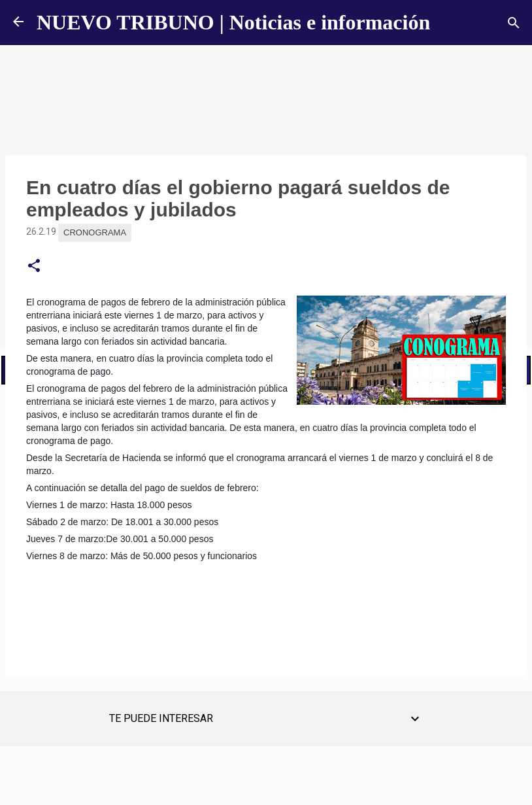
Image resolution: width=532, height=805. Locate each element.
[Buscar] (514, 23)
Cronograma (95, 232)
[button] (34, 266)
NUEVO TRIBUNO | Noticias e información (233, 22)
